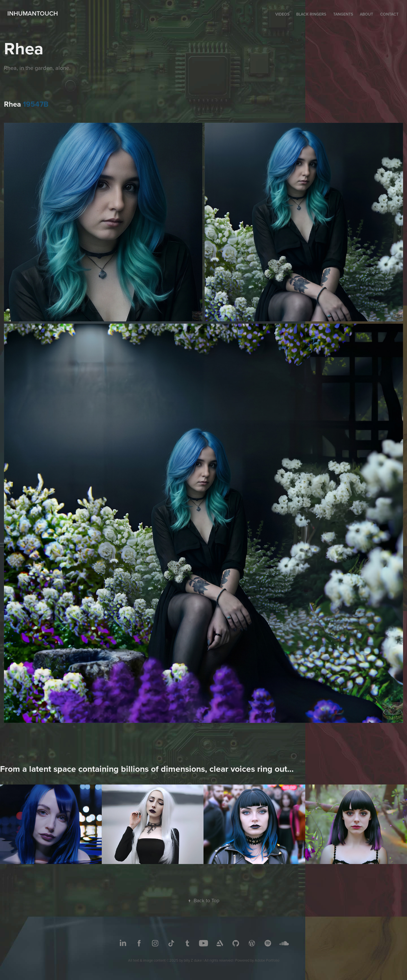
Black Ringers (311, 14)
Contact (389, 14)
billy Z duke (193, 960)
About (366, 14)
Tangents (343, 14)
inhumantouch (33, 13)
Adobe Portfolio (267, 960)
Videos (282, 14)
